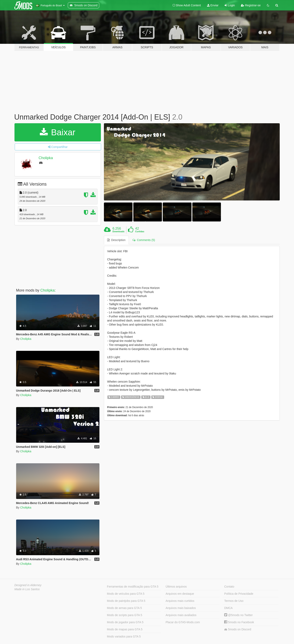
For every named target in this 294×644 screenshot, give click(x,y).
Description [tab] (116, 240)
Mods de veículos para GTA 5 (126, 594)
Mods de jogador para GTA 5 (125, 622)
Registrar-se (251, 5)
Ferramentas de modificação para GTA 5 (133, 587)
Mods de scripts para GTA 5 (125, 615)
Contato (229, 587)
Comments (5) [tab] (144, 240)
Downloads (119, 231)
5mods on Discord (238, 629)
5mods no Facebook (239, 622)
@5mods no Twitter (238, 615)
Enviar (213, 5)
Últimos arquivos (176, 587)
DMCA (228, 608)
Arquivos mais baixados (181, 608)
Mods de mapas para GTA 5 (125, 629)
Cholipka (46, 158)
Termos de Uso (234, 601)
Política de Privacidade (239, 594)
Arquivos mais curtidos (180, 601)
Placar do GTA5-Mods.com (183, 622)
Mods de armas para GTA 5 (124, 608)
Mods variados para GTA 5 (124, 636)
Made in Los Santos (27, 589)
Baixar (58, 132)
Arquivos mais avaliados (181, 615)
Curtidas (140, 231)
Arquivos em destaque (180, 594)
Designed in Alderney (28, 585)
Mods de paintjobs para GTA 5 (126, 601)
